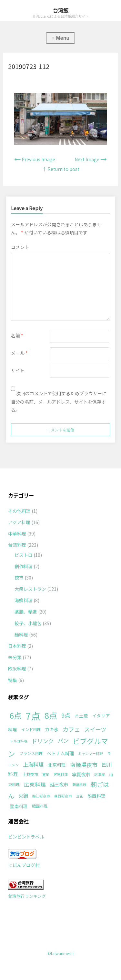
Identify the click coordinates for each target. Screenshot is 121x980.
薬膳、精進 (26, 612)
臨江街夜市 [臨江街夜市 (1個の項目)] (41, 796)
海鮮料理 (24, 600)
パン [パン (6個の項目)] (63, 741)
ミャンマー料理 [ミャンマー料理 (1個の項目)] (91, 754)
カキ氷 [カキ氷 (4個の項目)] (52, 729)
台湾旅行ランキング (27, 896)
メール (19, 353)
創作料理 (24, 566)
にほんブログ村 (24, 865)
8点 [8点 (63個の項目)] (51, 715)
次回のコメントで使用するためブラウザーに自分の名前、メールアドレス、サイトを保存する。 (59, 401)
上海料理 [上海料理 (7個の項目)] (33, 764)
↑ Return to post (61, 169)
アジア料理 (19, 522)
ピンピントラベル (26, 837)
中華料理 (17, 534)
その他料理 (19, 511)
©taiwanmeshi (60, 953)
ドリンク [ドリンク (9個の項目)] (43, 741)
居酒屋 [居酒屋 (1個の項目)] (100, 774)
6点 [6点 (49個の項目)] (16, 715)
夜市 (19, 578)
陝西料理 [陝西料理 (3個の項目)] (96, 796)
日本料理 (17, 646)
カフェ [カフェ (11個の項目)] (71, 729)
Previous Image (35, 159)
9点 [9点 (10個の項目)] (66, 715)
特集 (13, 680)
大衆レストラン (30, 589)
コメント (20, 247)
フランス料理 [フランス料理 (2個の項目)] (31, 753)
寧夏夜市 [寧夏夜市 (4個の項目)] (81, 774)
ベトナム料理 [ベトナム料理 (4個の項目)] (60, 753)
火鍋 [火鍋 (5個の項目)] (23, 795)
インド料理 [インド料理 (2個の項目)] (31, 729)
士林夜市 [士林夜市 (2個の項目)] (30, 774)
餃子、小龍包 (28, 623)
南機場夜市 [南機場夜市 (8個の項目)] (84, 765)
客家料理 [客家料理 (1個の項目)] (61, 774)
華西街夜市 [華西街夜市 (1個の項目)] (63, 796)
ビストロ (24, 555)
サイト (18, 370)
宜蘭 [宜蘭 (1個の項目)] (46, 774)
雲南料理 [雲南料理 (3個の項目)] (19, 806)
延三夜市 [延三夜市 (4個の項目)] (59, 784)
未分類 (15, 657)
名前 (17, 335)
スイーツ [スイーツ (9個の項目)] (95, 729)
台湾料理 (17, 545)
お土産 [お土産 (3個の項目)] (81, 715)
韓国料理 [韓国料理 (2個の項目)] (40, 806)
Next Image (91, 159)
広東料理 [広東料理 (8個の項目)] (35, 784)
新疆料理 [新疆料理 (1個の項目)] (79, 785)
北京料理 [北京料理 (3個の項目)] (57, 765)
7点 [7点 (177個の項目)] (33, 715)
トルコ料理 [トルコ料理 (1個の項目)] (19, 741)
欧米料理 (17, 669)
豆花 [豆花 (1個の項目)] (80, 796)
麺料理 (21, 635)
